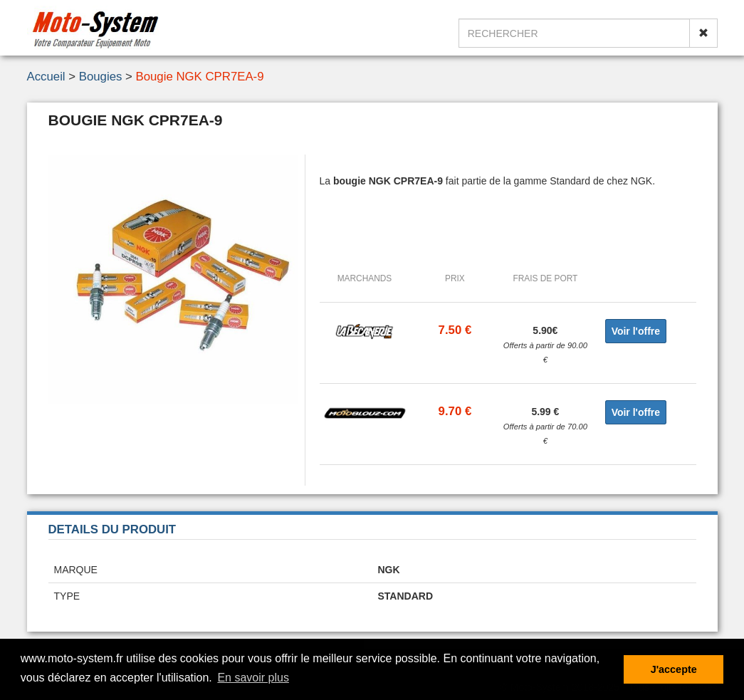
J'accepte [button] (674, 669)
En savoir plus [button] (253, 678)
